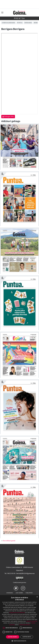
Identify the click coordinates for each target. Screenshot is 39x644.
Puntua (20, 23)
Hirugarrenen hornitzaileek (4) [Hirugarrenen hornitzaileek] (17, 613)
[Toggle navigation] (2, 13)
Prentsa (20, 18)
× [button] (37, 597)
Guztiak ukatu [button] (27, 637)
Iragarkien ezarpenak (32, 621)
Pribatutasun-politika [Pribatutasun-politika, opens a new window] (24, 625)
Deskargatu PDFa (8, 117)
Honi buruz (10, 593)
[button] (19, 641)
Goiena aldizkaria (9, 23)
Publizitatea (29, 593)
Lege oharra (19, 593)
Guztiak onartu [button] (13, 637)
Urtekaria (28, 23)
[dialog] (19, 620)
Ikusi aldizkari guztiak (9, 541)
